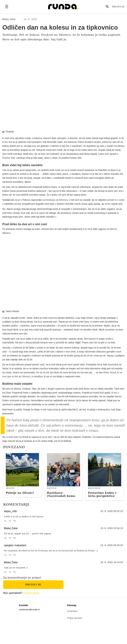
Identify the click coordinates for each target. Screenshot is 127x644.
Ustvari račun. (32, 608)
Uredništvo (72, 626)
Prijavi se (118, 7)
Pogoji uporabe (75, 632)
